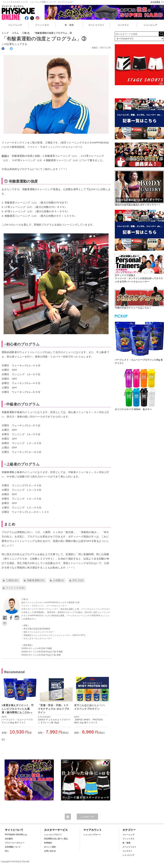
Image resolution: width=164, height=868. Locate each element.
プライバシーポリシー (15, 843)
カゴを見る (157, 2)
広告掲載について (13, 847)
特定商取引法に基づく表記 (56, 839)
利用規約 (48, 843)
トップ (5, 33)
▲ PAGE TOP (87, 817)
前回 (4, 156)
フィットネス (42, 25)
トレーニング (15, 25)
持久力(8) (78, 580)
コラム (15, 33)
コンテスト (123, 25)
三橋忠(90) (12, 580)
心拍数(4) (58, 580)
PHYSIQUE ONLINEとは (16, 835)
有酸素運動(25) (36, 580)
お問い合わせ (50, 851)
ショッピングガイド (53, 835)
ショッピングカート (92, 835)
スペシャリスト (96, 25)
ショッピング (150, 25)
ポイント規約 (50, 847)
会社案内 (9, 839)
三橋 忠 (26, 33)
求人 (7, 851)
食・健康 (69, 25)
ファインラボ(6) (15, 588)
